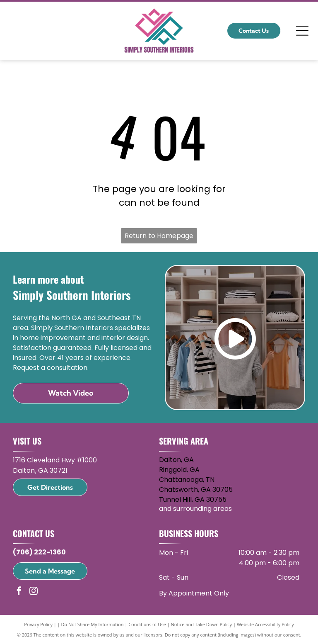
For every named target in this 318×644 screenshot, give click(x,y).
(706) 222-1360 (39, 552)
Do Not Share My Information (93, 624)
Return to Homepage (159, 236)
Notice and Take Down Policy (202, 624)
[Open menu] (302, 31)
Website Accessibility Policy (265, 624)
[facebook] (19, 592)
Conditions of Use (147, 624)
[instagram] (34, 592)
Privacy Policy (38, 624)
